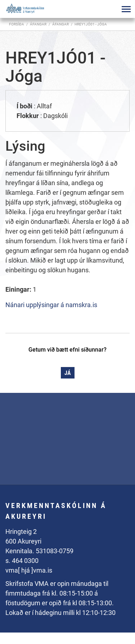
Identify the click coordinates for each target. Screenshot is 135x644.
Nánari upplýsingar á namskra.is (51, 305)
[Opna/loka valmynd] (126, 9)
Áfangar (60, 24)
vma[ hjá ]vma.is (29, 570)
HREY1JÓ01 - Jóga (91, 24)
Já (68, 373)
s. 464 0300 (22, 561)
